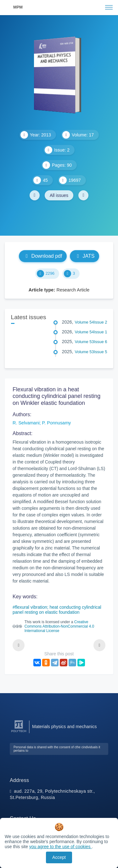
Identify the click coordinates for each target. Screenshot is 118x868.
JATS (84, 256)
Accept (59, 857)
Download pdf (43, 256)
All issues (59, 195)
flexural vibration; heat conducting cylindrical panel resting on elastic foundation (57, 610)
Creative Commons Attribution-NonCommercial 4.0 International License (59, 626)
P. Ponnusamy (57, 423)
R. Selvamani (26, 423)
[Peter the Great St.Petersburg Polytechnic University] (19, 732)
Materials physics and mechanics (64, 727)
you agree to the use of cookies (60, 847)
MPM (18, 7)
